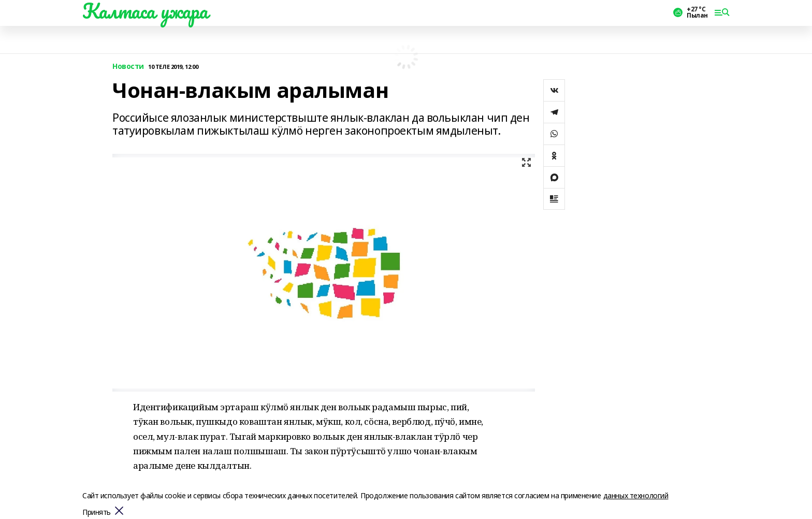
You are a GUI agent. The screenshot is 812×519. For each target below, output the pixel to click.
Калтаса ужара (145, 11)
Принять (97, 513)
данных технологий (636, 495)
